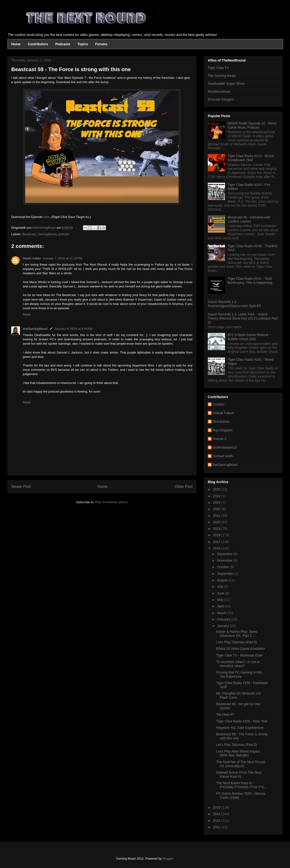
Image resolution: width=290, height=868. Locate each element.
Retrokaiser (221, 422)
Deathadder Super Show (226, 84)
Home (16, 44)
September (226, 574)
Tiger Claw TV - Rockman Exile (239, 655)
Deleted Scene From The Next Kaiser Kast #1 (239, 774)
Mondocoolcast (219, 91)
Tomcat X (220, 439)
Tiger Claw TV (218, 68)
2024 (217, 496)
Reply (27, 314)
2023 (217, 503)
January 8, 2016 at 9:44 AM (73, 329)
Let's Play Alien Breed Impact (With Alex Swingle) (238, 753)
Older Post (184, 487)
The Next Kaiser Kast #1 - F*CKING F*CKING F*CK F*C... (242, 785)
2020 (217, 522)
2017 (217, 542)
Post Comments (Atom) (111, 502)
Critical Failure (223, 413)
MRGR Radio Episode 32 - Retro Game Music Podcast (252, 125)
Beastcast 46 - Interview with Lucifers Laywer (249, 219)
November (225, 560)
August (223, 580)
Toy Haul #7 (225, 714)
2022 (217, 509)
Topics (83, 44)
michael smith (223, 456)
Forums (101, 44)
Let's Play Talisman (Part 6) (237, 642)
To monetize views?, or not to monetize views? (238, 664)
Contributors (38, 44)
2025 (217, 489)
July (220, 587)
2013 (217, 821)
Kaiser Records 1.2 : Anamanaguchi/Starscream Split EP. (235, 304)
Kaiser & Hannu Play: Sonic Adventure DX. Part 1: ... (237, 634)
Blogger (168, 859)
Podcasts (63, 44)
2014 (217, 814)
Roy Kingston (223, 430)
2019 (217, 529)
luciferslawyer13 (225, 447)
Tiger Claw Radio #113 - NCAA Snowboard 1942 (251, 158)
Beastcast (29, 234)
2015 (217, 807)
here (46, 217)
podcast (64, 234)
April (221, 606)
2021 (217, 516)
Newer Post (21, 487)
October (223, 567)
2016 (217, 548)
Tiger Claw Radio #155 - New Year (242, 721)
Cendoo (218, 404)
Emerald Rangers (221, 99)
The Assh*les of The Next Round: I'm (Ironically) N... (241, 764)
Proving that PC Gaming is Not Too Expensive (239, 674)
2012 (217, 827)
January (223, 626)
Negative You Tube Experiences (240, 728)
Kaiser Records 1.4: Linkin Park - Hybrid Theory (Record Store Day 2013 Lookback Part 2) (243, 318)
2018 (217, 535)
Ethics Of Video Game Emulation (241, 649)
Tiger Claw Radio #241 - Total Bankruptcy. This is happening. (250, 281)
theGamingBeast (35, 329)
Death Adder (32, 258)
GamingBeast (47, 234)
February (224, 619)
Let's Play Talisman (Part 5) (237, 745)
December (225, 554)
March (222, 613)
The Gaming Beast (222, 76)
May (220, 600)
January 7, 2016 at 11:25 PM (62, 258)
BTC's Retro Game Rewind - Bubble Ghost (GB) (249, 337)
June (221, 593)
